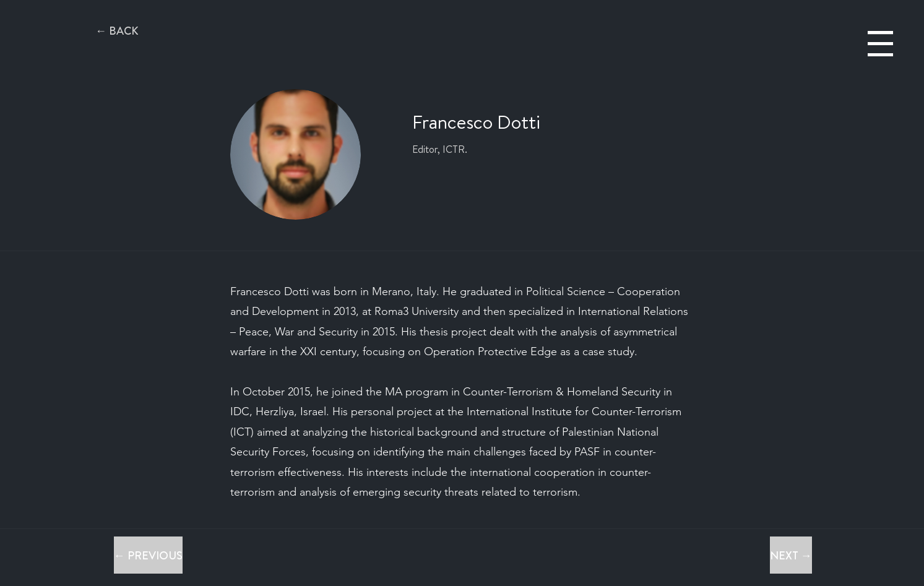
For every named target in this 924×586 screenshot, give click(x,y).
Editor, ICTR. (440, 149)
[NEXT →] (791, 555)
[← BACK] (117, 31)
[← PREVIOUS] (148, 555)
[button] (880, 44)
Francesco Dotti (476, 122)
